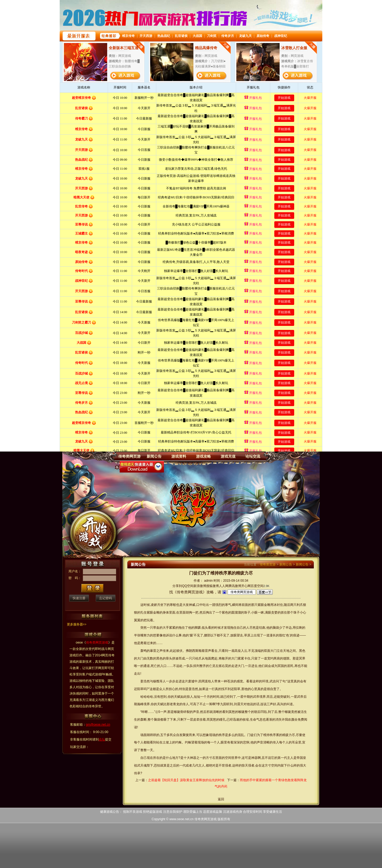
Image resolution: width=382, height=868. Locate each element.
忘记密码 (106, 598)
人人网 (224, 586)
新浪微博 (200, 586)
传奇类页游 (268, 564)
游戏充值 (228, 456)
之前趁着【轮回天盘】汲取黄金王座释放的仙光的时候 (186, 780)
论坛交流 (253, 456)
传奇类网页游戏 (206, 819)
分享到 (177, 586)
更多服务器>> (77, 624)
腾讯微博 (235, 586)
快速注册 (79, 598)
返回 (221, 799)
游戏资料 (179, 456)
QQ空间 (188, 586)
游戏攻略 (203, 456)
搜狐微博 (212, 586)
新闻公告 (154, 456)
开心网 (246, 586)
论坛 (102, 739)
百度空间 (257, 586)
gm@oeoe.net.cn (98, 725)
